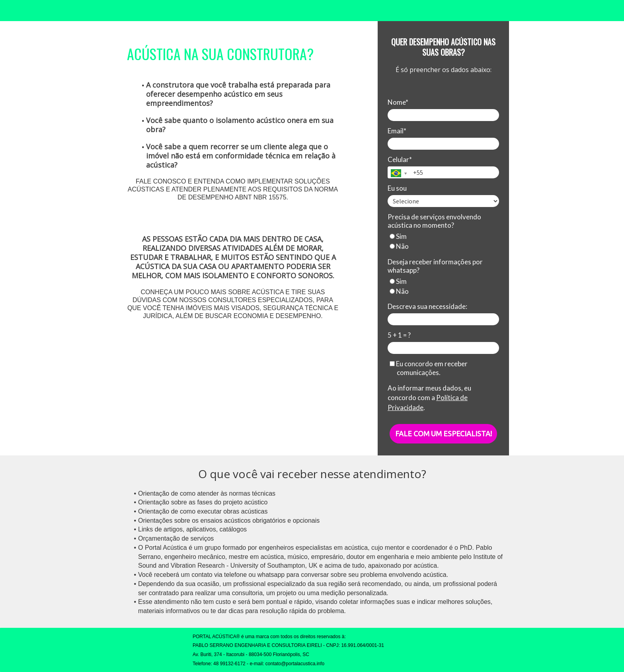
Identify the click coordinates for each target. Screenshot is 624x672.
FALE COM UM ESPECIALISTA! (444, 434)
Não (399, 246)
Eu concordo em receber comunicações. (429, 368)
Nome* (398, 102)
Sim (398, 236)
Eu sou (397, 188)
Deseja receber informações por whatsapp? (435, 266)
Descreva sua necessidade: (427, 306)
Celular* (400, 159)
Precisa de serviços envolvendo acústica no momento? (434, 221)
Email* (397, 131)
